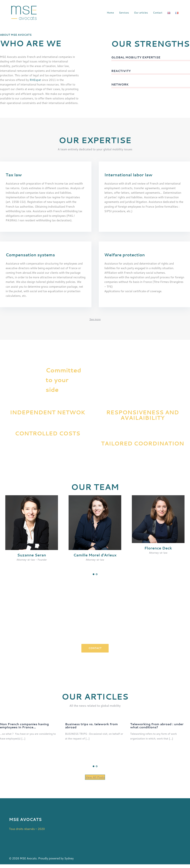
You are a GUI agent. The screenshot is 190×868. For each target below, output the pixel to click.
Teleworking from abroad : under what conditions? (157, 725)
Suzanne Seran (32, 555)
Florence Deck (158, 548)
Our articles (141, 13)
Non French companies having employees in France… (24, 725)
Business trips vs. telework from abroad (91, 725)
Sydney (69, 858)
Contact (158, 13)
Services (124, 13)
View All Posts (95, 777)
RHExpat (35, 80)
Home (110, 13)
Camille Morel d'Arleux (95, 555)
